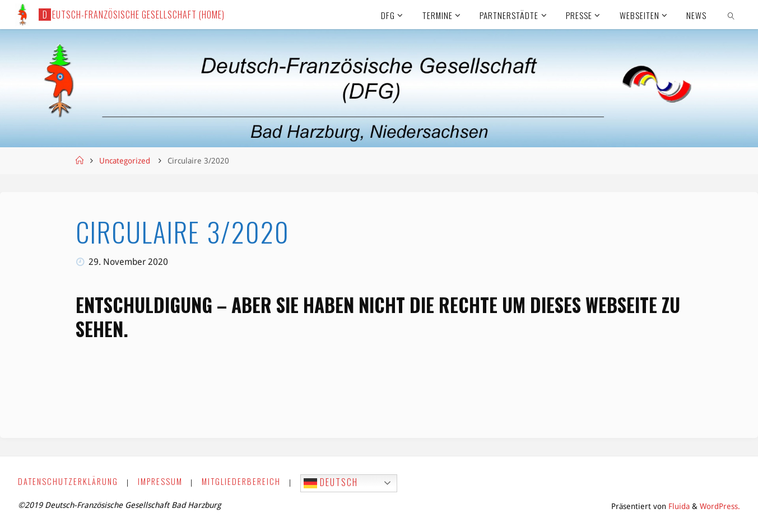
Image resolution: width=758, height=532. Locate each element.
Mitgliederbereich (241, 481)
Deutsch (331, 483)
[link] (732, 15)
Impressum (160, 481)
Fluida (678, 506)
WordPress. (720, 506)
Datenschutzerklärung (68, 481)
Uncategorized (125, 161)
